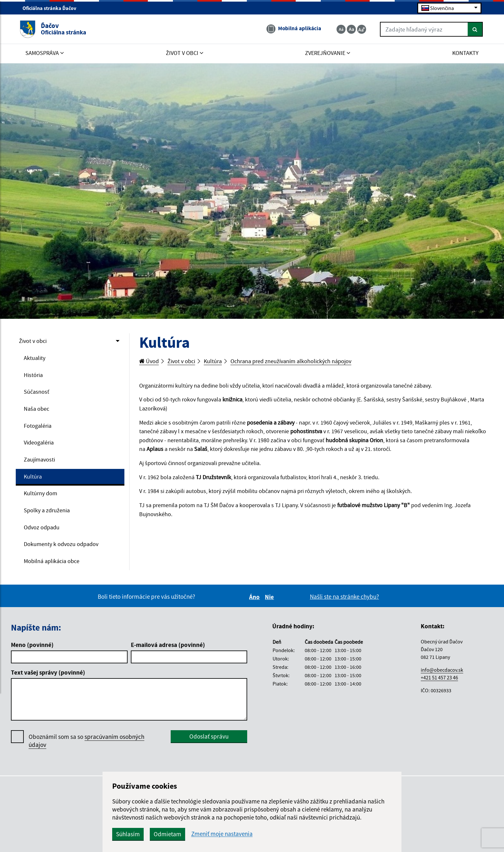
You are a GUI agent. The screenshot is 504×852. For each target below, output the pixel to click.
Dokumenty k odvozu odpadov (63, 547)
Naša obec (37, 410)
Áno (255, 601)
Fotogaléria (38, 427)
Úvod (149, 361)
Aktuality (35, 358)
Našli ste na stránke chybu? (344, 600)
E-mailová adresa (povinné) (168, 649)
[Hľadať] (472, 30)
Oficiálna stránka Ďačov (52, 8)
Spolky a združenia (48, 513)
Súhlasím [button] (151, 834)
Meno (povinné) (32, 649)
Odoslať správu (209, 740)
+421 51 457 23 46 (439, 681)
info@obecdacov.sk (442, 674)
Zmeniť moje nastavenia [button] (245, 834)
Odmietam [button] (191, 834)
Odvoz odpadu (43, 530)
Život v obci (34, 341)
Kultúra (33, 479)
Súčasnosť (37, 393)
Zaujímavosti (40, 462)
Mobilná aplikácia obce (54, 565)
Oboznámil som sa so (86, 745)
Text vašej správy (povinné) (48, 676)
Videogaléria (40, 444)
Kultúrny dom (41, 496)
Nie (270, 601)
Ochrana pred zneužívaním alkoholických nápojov (298, 361)
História (34, 375)
